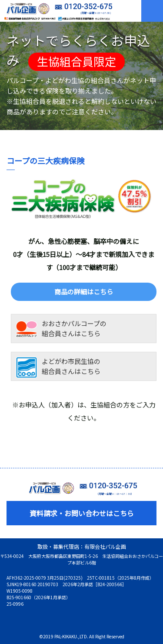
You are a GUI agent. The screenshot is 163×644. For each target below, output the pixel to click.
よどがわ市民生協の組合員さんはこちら (58, 367)
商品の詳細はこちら (84, 292)
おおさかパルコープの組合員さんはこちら (61, 330)
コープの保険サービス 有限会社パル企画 (24, 9)
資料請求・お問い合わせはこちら (82, 513)
